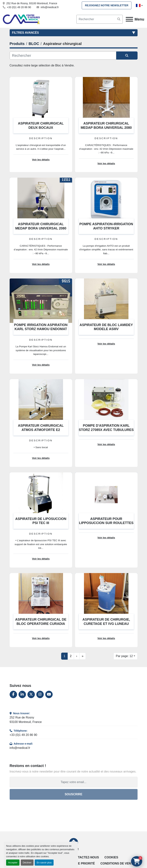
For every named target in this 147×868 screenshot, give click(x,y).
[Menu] (129, 19)
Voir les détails (41, 160)
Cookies (111, 857)
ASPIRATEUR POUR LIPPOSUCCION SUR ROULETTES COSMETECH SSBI (106, 523)
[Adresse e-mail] (74, 782)
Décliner (27, 863)
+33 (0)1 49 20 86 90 (19, 7)
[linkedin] (22, 694)
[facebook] (13, 694)
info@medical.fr (50, 7)
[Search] (100, 19)
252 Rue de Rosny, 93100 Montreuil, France (32, 3)
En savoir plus (44, 863)
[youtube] (49, 694)
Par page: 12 (124, 656)
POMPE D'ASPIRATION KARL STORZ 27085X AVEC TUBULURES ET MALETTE (106, 430)
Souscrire (73, 794)
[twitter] (31, 694)
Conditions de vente (118, 863)
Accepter (13, 863)
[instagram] (40, 694)
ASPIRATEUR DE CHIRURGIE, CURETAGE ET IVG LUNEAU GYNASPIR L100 (106, 624)
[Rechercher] (63, 56)
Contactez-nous (85, 857)
